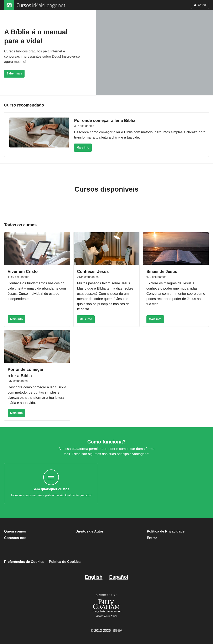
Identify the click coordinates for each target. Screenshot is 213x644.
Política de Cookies (65, 562)
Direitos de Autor (89, 531)
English (94, 577)
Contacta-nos (15, 538)
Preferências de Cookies (24, 562)
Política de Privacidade (166, 531)
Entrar (152, 538)
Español (119, 577)
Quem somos (15, 531)
